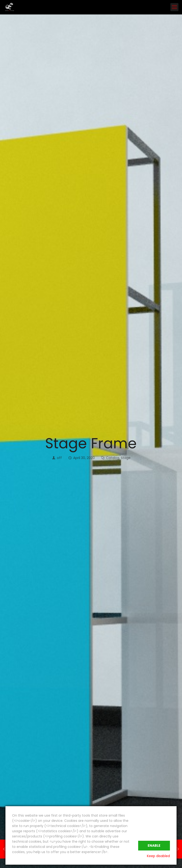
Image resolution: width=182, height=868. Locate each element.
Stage (126, 458)
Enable (154, 846)
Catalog (113, 458)
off (59, 458)
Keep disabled (158, 856)
